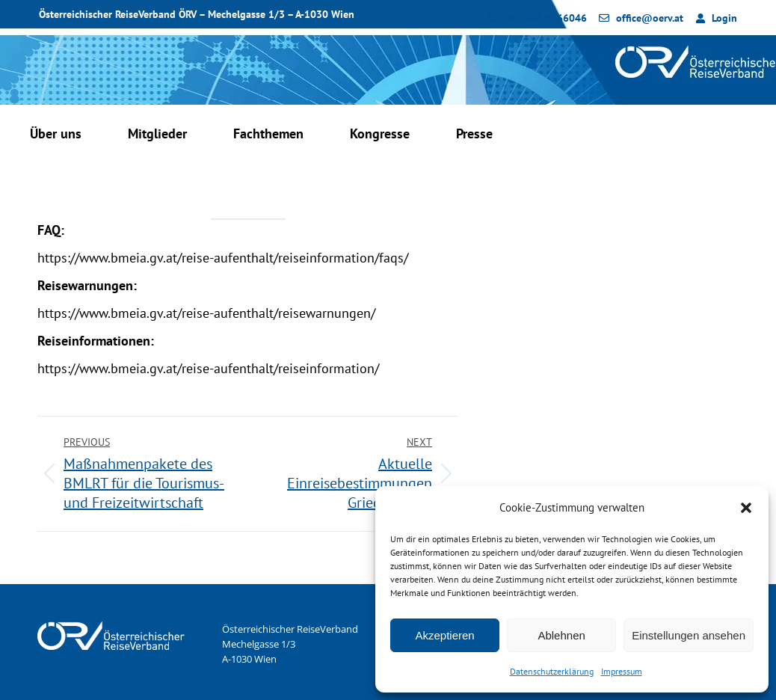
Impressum (622, 671)
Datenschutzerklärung (552, 671)
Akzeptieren (444, 635)
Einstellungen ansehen (689, 635)
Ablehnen (561, 635)
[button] (746, 508)
